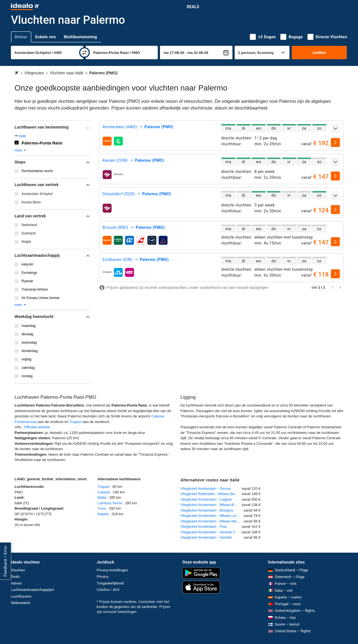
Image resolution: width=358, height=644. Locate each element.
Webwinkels (21, 603)
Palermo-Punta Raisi (42, 143)
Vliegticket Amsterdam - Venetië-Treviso (211, 532)
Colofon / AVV (108, 590)
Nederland (29, 225)
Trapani (76, 422)
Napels (103, 514)
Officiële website (37, 427)
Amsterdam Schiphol (37, 194)
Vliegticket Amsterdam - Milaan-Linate (211, 516)
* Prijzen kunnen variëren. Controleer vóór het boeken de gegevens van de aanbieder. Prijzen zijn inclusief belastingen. (134, 607)
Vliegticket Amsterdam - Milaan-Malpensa (212, 521)
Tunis (102, 508)
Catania (104, 492)
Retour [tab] (21, 37)
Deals (193, 7)
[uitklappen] (335, 129)
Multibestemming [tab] (80, 37)
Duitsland (29, 233)
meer (21, 150)
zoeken (319, 53)
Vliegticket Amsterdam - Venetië (206, 537)
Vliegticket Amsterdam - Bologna (207, 510)
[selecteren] (335, 142)
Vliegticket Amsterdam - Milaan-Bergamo (211, 505)
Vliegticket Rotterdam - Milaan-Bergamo (211, 494)
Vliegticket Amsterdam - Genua (205, 489)
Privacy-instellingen (112, 570)
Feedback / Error (5, 561)
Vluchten (18, 570)
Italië (22, 136)
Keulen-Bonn (31, 202)
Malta (102, 497)
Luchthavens (21, 596)
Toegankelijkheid (110, 583)
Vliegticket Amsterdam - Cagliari (206, 499)
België (26, 242)
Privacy (103, 577)
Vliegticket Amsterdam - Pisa (203, 527)
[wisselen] (84, 53)
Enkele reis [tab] (46, 37)
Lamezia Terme (110, 503)
